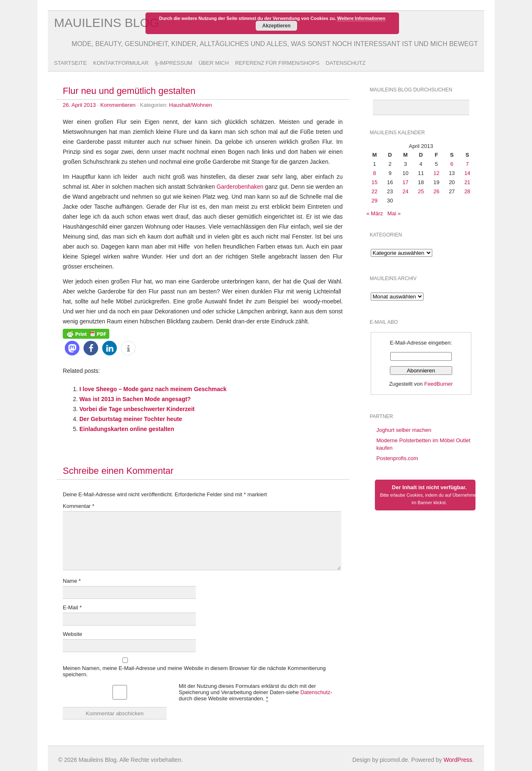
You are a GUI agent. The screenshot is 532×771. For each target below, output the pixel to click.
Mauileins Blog (107, 23)
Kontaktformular (121, 63)
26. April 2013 (79, 105)
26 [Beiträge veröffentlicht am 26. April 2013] (436, 191)
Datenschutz (346, 63)
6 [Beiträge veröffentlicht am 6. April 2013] (452, 164)
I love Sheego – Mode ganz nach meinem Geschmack (153, 389)
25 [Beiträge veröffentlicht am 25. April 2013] (421, 191)
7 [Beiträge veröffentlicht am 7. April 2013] (467, 164)
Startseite (70, 63)
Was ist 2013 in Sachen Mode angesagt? (135, 399)
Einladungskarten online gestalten (127, 429)
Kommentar (79, 506)
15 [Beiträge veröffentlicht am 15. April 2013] (374, 182)
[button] (72, 348)
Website (73, 634)
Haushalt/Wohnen (191, 105)
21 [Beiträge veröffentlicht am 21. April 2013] (467, 182)
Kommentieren (118, 105)
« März (375, 213)
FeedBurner (439, 384)
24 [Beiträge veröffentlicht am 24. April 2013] (405, 191)
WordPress (458, 760)
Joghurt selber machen (404, 430)
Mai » (394, 213)
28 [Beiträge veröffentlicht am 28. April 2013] (467, 191)
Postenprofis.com (397, 458)
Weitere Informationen (361, 18)
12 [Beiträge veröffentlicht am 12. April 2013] (436, 173)
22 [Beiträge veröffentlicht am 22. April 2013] (374, 191)
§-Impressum (173, 63)
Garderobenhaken (240, 187)
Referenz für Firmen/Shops (277, 63)
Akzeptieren (276, 26)
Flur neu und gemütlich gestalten (129, 91)
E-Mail (72, 607)
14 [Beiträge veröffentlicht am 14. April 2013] (467, 173)
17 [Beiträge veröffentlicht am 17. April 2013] (405, 182)
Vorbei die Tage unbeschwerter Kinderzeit (137, 409)
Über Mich (214, 63)
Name (72, 581)
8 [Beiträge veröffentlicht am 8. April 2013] (374, 173)
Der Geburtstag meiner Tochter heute (131, 419)
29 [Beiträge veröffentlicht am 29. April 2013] (374, 201)
